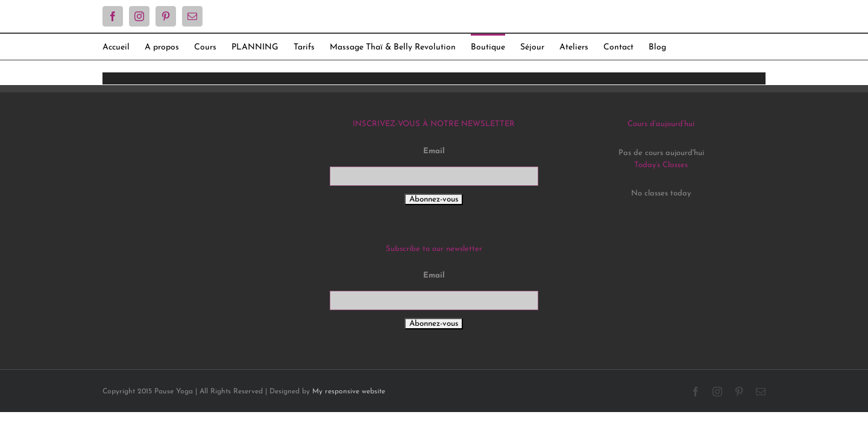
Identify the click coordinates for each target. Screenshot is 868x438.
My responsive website (349, 392)
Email (434, 151)
